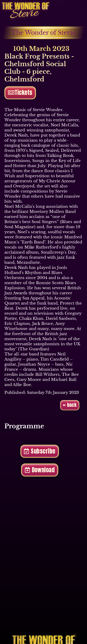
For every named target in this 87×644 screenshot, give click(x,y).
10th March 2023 (37, 49)
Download (40, 470)
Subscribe (40, 451)
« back (70, 405)
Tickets (20, 92)
